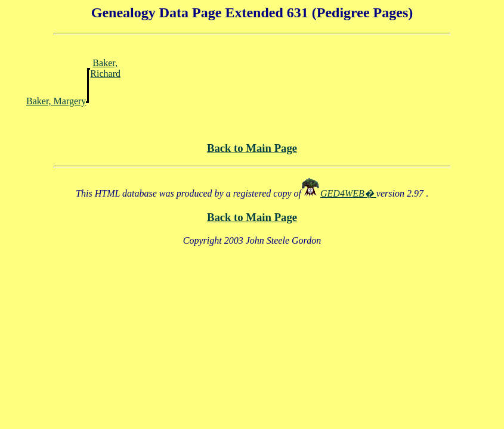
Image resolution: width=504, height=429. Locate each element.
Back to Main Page (252, 148)
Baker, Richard (105, 68)
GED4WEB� (348, 193)
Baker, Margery (56, 101)
